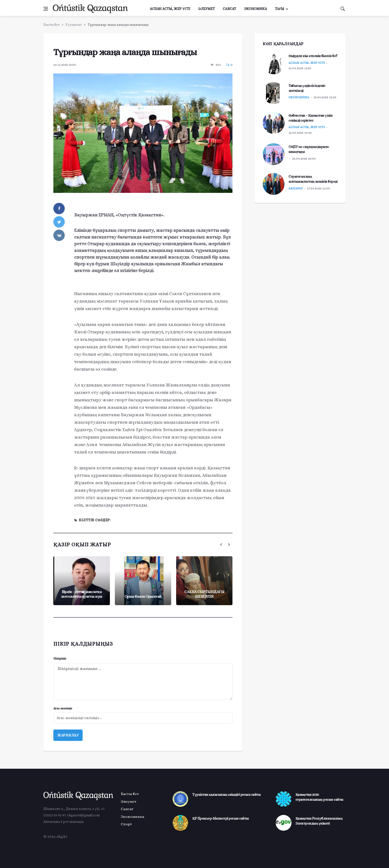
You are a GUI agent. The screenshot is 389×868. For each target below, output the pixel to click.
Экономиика (132, 817)
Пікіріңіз (60, 658)
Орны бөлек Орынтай (143, 596)
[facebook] (59, 208)
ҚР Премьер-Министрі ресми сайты (221, 818)
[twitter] (59, 222)
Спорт (126, 824)
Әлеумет (207, 9)
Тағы (279, 9)
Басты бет (52, 25)
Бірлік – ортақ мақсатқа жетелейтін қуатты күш (82, 594)
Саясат (229, 9)
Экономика (256, 9)
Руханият (74, 25)
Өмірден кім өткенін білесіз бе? (313, 56)
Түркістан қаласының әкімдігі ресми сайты (226, 795)
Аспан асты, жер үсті (170, 9)
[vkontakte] (59, 235)
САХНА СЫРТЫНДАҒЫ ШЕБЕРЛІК (204, 594)
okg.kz (62, 836)
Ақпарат (296, 188)
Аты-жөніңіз (63, 708)
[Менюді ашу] (46, 9)
